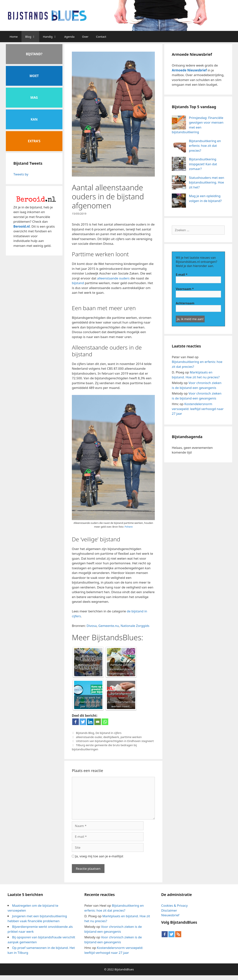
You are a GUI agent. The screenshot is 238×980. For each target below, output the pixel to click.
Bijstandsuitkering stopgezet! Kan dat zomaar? (203, 164)
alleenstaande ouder (89, 737)
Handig (52, 37)
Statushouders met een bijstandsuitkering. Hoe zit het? (207, 182)
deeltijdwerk (111, 737)
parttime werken (131, 737)
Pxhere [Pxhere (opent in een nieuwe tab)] (129, 527)
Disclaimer (169, 910)
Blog (32, 37)
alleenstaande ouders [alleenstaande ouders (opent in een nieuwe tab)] (113, 278)
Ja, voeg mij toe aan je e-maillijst (98, 856)
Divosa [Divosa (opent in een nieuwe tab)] (92, 626)
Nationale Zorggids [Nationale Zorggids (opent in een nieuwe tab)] (135, 626)
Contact (101, 37)
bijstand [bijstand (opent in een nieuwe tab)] (78, 283)
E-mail (182, 275)
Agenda (69, 37)
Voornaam (185, 289)
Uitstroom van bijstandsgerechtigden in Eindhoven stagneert (115, 741)
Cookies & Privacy (175, 905)
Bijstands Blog (85, 733)
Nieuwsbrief (170, 915)
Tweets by (21, 174)
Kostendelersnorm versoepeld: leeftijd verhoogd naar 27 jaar (198, 409)
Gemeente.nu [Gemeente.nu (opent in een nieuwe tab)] (109, 626)
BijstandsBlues (124, 969)
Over (85, 37)
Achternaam (185, 303)
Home (14, 37)
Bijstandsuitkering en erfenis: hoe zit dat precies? (205, 146)
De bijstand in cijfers (109, 733)
